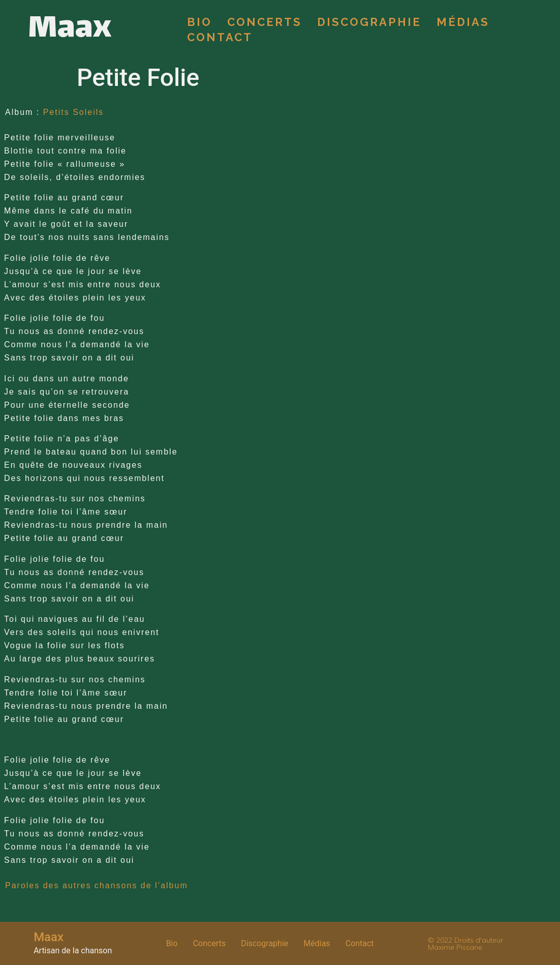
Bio (199, 22)
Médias (463, 22)
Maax (70, 29)
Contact (220, 37)
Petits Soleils (74, 112)
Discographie (369, 22)
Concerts (265, 22)
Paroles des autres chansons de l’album (97, 885)
